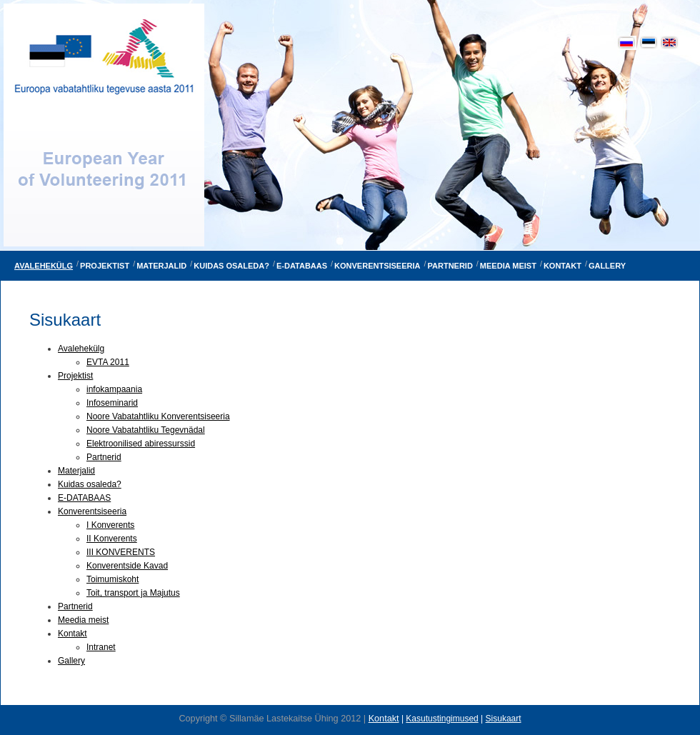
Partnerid (104, 457)
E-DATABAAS (84, 498)
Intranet (101, 647)
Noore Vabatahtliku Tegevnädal (146, 430)
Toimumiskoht (112, 579)
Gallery (71, 661)
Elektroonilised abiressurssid (141, 444)
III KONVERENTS (121, 552)
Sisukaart (504, 719)
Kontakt (72, 634)
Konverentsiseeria (92, 511)
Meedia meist (83, 620)
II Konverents (112, 539)
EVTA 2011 (108, 362)
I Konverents (110, 525)
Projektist (75, 376)
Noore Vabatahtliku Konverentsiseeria (158, 416)
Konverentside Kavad (127, 566)
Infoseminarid (112, 403)
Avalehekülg (81, 349)
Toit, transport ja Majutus (133, 593)
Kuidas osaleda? (90, 484)
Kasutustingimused (442, 719)
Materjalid (76, 471)
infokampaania (114, 389)
